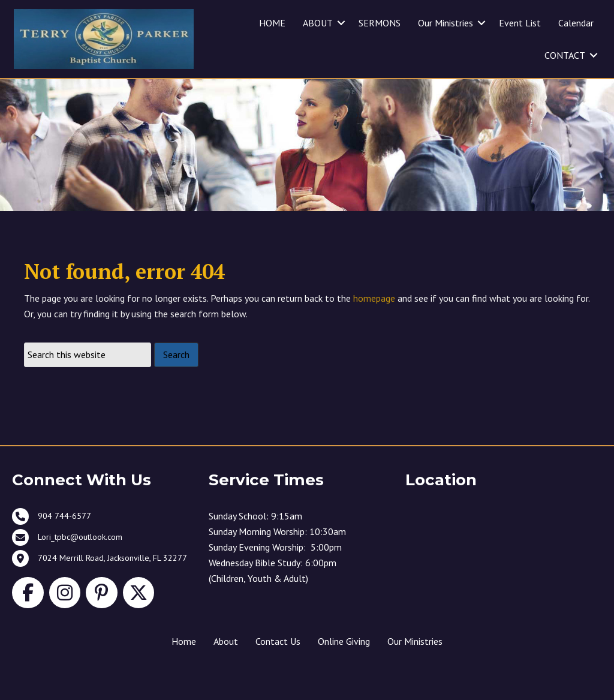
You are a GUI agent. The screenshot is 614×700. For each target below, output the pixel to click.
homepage (374, 320)
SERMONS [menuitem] (380, 23)
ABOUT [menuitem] (318, 23)
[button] (341, 23)
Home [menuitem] (184, 663)
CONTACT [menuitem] (565, 55)
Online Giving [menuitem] (344, 663)
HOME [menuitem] (272, 23)
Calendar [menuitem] (576, 23)
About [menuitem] (226, 663)
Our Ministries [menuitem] (446, 23)
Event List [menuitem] (520, 23)
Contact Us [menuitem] (278, 663)
